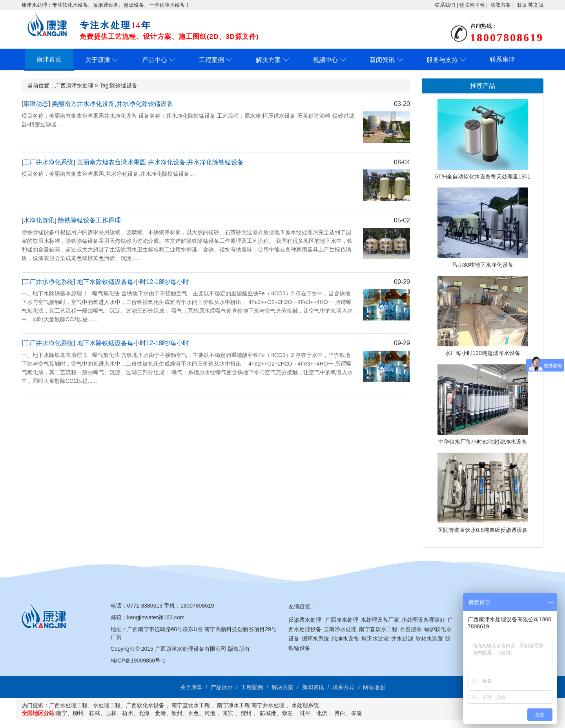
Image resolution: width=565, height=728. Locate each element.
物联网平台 (472, 5)
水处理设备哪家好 (423, 620)
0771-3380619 (145, 606)
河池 (210, 713)
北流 (322, 713)
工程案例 (211, 60)
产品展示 (222, 687)
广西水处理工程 (68, 705)
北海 (144, 713)
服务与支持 (442, 60)
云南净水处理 (340, 629)
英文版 (536, 5)
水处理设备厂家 (380, 620)
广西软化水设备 (145, 705)
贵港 (160, 713)
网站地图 (374, 687)
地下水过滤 (375, 639)
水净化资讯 (39, 220)
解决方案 (268, 60)
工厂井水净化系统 (48, 162)
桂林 (95, 713)
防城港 (268, 713)
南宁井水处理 (268, 705)
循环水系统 (315, 639)
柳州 (78, 713)
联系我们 (445, 5)
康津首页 (49, 59)
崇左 (287, 713)
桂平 (305, 713)
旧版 (521, 5)
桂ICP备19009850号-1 (138, 661)
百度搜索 (411, 629)
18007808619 (197, 606)
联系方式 (343, 687)
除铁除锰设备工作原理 (89, 220)
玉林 (111, 713)
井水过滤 (402, 639)
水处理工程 (107, 705)
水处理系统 (305, 705)
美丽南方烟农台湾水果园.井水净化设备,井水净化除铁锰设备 (160, 162)
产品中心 (155, 60)
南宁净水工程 (233, 705)
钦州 (177, 713)
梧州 (128, 713)
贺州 (246, 713)
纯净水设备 (345, 639)
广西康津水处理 (74, 86)
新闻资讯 (382, 60)
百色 (193, 713)
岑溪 (356, 713)
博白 (340, 713)
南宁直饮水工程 (378, 629)
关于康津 (98, 60)
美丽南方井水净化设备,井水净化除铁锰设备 (112, 104)
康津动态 (36, 104)
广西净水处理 (342, 620)
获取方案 (501, 5)
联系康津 (502, 59)
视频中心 (325, 60)
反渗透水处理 (305, 620)
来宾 (228, 713)
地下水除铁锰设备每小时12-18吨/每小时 (133, 282)
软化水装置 (429, 639)
